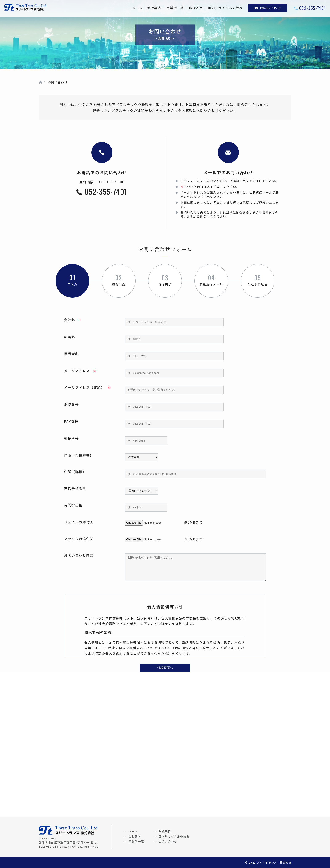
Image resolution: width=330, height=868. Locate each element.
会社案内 (154, 8)
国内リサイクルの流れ (225, 8)
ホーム (137, 8)
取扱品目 (196, 8)
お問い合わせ (270, 8)
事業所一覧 (175, 8)
